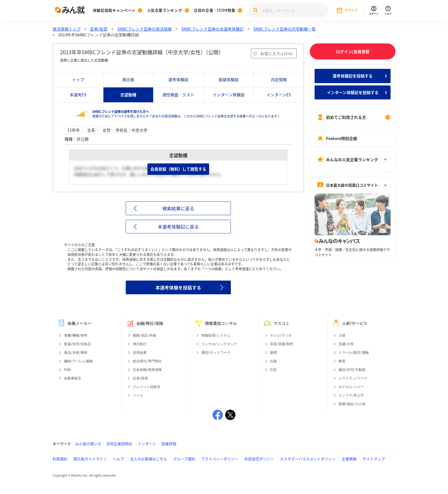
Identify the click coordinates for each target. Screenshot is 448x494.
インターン (147, 444)
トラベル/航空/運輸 (354, 353)
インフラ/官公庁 (351, 395)
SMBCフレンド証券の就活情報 (144, 29)
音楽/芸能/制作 (282, 344)
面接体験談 (229, 79)
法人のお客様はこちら (149, 459)
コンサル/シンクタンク (219, 344)
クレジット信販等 (147, 387)
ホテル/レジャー (351, 387)
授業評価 (169, 444)
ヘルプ (118, 459)
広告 (273, 370)
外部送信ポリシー (259, 459)
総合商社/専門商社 (147, 361)
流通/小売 (346, 344)
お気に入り (276, 53)
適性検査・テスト (178, 95)
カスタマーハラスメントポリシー (308, 459)
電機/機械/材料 (76, 335)
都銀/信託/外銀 (145, 335)
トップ (78, 79)
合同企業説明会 (119, 444)
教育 (342, 361)
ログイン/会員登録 (353, 51)
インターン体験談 (229, 95)
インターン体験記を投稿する (353, 92)
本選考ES (78, 95)
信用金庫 (140, 353)
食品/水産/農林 (76, 353)
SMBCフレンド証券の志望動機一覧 (284, 29)
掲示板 (128, 79)
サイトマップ (374, 459)
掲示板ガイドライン (90, 459)
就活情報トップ (67, 29)
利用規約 (60, 459)
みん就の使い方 (88, 444)
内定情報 (279, 79)
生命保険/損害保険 (147, 370)
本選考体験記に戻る (178, 227)
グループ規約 (184, 459)
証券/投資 (99, 29)
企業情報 (349, 459)
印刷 (67, 370)
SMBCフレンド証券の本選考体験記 (212, 29)
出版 (273, 361)
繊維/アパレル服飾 (78, 361)
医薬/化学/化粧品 (77, 344)
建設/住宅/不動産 (352, 370)
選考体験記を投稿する (353, 76)
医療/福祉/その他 (352, 404)
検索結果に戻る (178, 208)
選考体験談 (178, 79)
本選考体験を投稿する (178, 287)
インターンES (279, 95)
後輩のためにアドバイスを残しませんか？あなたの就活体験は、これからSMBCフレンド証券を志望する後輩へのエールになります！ (186, 114)
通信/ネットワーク (216, 353)
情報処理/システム (216, 335)
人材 (342, 335)
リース (138, 395)
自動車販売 (73, 378)
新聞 (273, 353)
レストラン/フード (353, 378)
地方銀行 (140, 344)
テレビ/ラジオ (281, 335)
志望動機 (128, 95)
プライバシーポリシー (220, 459)
